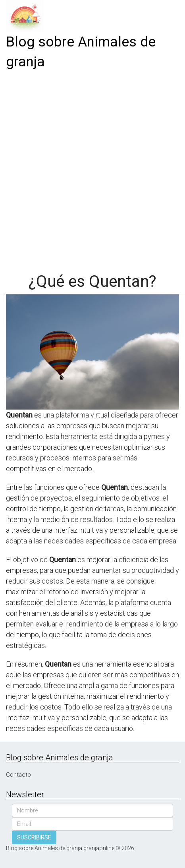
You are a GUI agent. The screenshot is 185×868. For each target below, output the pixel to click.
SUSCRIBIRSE (34, 837)
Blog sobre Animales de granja (81, 52)
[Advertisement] (92, 168)
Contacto (18, 775)
